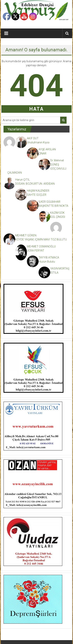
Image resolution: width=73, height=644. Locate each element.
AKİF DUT (33, 138)
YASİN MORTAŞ (60, 269)
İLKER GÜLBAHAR (49, 202)
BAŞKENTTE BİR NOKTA (53, 206)
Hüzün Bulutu (47, 262)
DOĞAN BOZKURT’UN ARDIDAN (35, 184)
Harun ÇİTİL (22, 180)
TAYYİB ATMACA (49, 257)
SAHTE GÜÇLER (37, 195)
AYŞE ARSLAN (47, 149)
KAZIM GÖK (57, 213)
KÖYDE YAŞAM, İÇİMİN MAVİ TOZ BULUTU (41, 239)
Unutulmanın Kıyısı (38, 142)
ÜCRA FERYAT (36, 251)
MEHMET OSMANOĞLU (41, 246)
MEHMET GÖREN (26, 235)
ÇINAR (42, 153)
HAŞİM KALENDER (38, 191)
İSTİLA (54, 273)
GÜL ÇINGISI (58, 217)
